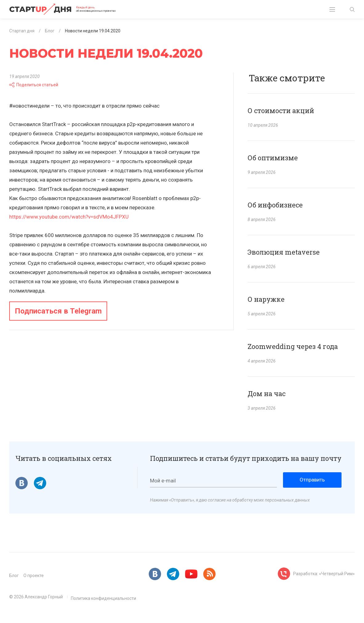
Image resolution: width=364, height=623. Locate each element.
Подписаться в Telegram (58, 311)
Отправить (312, 480)
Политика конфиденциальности (103, 598)
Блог (14, 576)
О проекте (34, 576)
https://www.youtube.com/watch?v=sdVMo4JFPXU (69, 217)
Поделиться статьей (34, 85)
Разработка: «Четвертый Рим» (324, 574)
